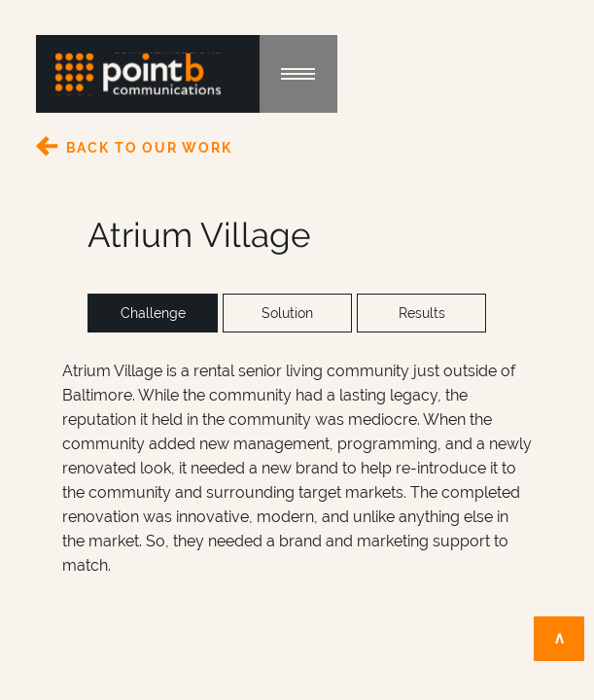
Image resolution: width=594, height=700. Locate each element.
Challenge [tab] (153, 313)
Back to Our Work (149, 148)
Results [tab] (422, 313)
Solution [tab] (287, 313)
